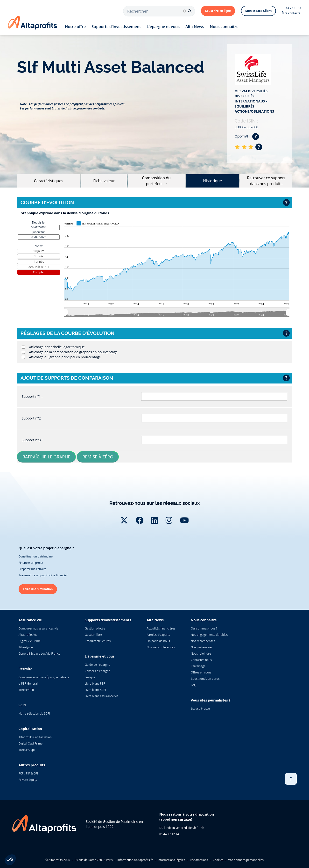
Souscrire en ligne (218, 11)
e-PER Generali (28, 684)
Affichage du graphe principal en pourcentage (65, 357)
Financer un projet (31, 563)
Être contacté (291, 13)
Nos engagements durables (209, 635)
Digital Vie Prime (30, 641)
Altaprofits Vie (28, 635)
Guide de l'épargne (97, 665)
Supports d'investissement (116, 27)
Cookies (218, 860)
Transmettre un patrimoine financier (43, 575)
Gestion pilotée (95, 628)
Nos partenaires (201, 647)
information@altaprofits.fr (135, 860)
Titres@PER (26, 690)
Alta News (195, 27)
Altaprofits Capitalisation (35, 737)
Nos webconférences (161, 647)
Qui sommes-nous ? (204, 628)
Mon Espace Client (258, 11)
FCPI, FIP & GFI (28, 773)
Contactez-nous (201, 660)
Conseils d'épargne (98, 671)
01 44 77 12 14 (291, 8)
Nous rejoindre (201, 654)
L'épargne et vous (163, 27)
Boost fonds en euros (205, 679)
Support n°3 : (32, 440)
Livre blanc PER (95, 684)
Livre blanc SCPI (95, 690)
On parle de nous (158, 641)
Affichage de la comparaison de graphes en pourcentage (73, 352)
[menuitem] (177, 312)
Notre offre (75, 27)
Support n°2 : (32, 418)
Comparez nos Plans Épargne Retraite (44, 677)
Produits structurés (98, 641)
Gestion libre (93, 635)
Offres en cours (201, 672)
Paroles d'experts (158, 635)
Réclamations (199, 860)
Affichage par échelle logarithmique (57, 347)
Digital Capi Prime (31, 743)
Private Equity (28, 780)
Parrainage (198, 666)
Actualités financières (161, 628)
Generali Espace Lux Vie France (39, 654)
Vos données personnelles (246, 860)
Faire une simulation (38, 589)
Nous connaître (224, 27)
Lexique (90, 677)
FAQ (193, 685)
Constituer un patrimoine (36, 556)
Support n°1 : (32, 396)
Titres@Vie (26, 647)
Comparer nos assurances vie (38, 628)
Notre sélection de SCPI (34, 713)
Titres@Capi (27, 750)
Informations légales (171, 860)
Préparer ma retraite (32, 569)
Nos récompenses (203, 641)
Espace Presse (200, 709)
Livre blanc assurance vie (102, 696)
